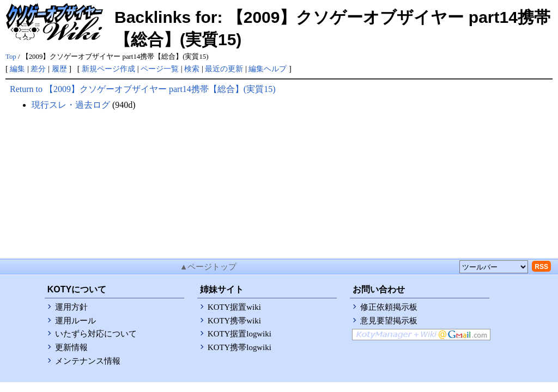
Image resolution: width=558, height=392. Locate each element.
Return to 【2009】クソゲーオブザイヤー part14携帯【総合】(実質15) (143, 89)
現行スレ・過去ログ (71, 105)
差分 (38, 69)
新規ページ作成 (108, 69)
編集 (17, 69)
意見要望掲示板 (389, 321)
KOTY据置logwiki (239, 334)
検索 (192, 69)
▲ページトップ (208, 267)
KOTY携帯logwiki (239, 347)
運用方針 (71, 307)
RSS (541, 267)
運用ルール (75, 321)
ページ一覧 (160, 69)
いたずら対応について (96, 334)
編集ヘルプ (268, 69)
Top (11, 57)
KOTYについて (77, 289)
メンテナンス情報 (88, 361)
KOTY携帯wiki (234, 321)
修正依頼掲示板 (389, 307)
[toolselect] (494, 267)
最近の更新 (224, 69)
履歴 (59, 69)
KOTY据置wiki (234, 307)
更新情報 (71, 347)
